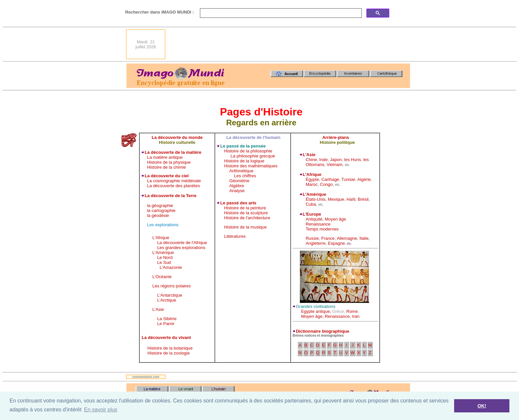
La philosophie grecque (253, 156)
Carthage (330, 179)
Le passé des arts (238, 203)
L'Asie (158, 309)
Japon (336, 160)
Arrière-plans (336, 137)
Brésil (363, 199)
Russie (312, 238)
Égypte (312, 179)
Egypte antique (316, 311)
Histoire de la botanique (170, 348)
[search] (280, 13)
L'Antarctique (170, 295)
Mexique (336, 199)
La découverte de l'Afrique (182, 243)
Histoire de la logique (244, 161)
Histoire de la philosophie (248, 151)
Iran (356, 316)
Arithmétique (241, 171)
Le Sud (164, 262)
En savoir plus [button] (101, 410)
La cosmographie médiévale (174, 181)
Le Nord (165, 257)
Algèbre (237, 186)
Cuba (311, 204)
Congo (326, 184)
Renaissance (318, 224)
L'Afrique (161, 238)
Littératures (235, 236)
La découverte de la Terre (171, 196)
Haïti (351, 199)
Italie (364, 238)
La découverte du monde (177, 137)
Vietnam (334, 165)
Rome (352, 311)
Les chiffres (245, 176)
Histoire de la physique (169, 162)
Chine (311, 160)
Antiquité (314, 219)
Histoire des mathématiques (251, 166)
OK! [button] (482, 406)
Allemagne (347, 238)
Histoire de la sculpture (246, 213)
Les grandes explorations (181, 248)
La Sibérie (167, 319)
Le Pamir (166, 324)
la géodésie (158, 215)
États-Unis (315, 199)
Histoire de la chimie (166, 167)
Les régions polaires (171, 286)
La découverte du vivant (166, 337)
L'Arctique (167, 300)
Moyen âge (335, 219)
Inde (324, 160)
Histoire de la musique (245, 227)
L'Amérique (163, 252)
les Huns (353, 160)
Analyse (237, 191)
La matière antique (165, 157)
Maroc (311, 184)
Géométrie (239, 181)
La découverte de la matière (173, 152)
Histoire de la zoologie (168, 353)
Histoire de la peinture (245, 208)
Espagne (336, 243)
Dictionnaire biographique (323, 331)
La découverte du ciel (167, 176)
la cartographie (161, 210)
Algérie (364, 179)
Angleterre (315, 243)
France (328, 238)
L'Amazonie (171, 267)
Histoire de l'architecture (247, 218)
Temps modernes (322, 229)
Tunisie (348, 179)
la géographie (160, 206)
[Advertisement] (290, 44)
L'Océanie (162, 277)
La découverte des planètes (173, 186)
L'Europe (312, 214)
